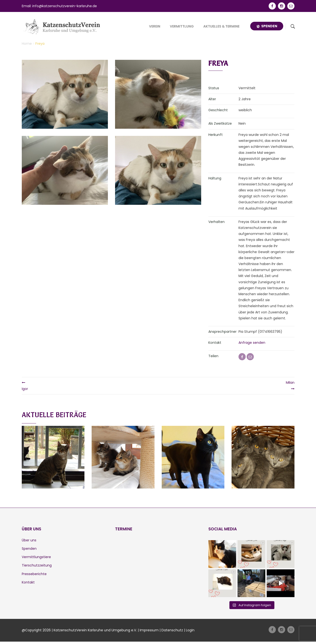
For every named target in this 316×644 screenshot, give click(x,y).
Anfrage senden (252, 343)
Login (190, 630)
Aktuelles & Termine (221, 26)
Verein (155, 26)
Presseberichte (34, 574)
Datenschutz (172, 630)
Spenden (267, 26)
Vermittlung (182, 26)
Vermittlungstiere (36, 557)
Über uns (29, 540)
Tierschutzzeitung (37, 565)
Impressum (149, 630)
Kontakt (28, 582)
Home (27, 44)
